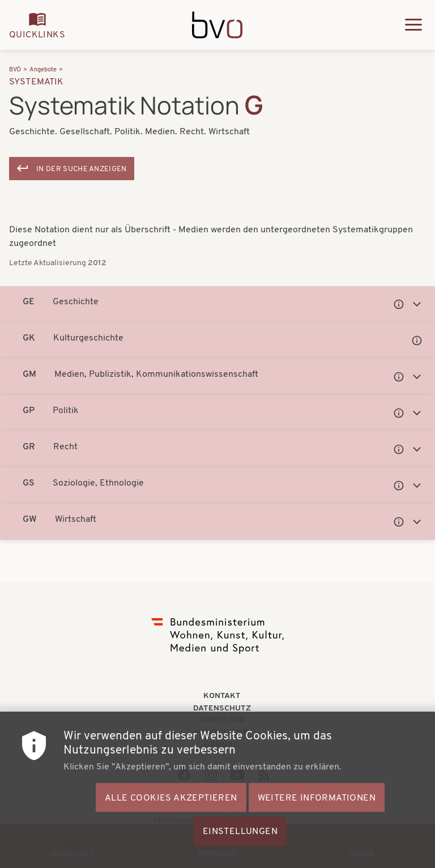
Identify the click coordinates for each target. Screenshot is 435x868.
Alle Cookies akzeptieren (171, 823)
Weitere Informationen (317, 823)
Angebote (43, 70)
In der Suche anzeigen (82, 169)
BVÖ (15, 70)
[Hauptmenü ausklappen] (413, 25)
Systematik (37, 82)
